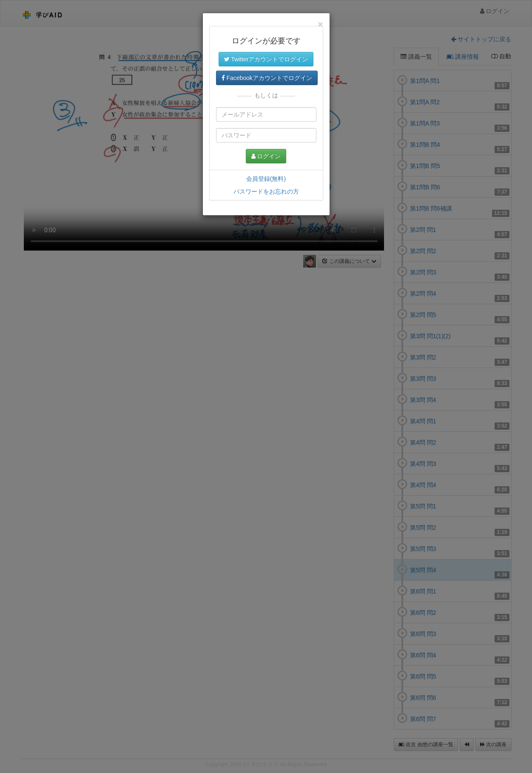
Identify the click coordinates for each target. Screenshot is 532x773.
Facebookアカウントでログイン (267, 78)
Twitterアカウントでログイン (266, 59)
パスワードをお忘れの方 (266, 191)
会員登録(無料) (266, 179)
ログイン (266, 156)
